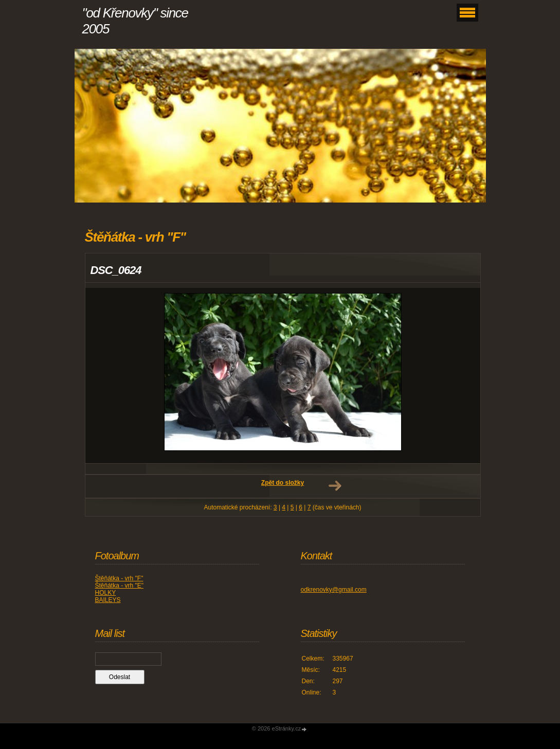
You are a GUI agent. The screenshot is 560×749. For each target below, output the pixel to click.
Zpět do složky (283, 483)
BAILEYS (108, 600)
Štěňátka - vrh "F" (119, 578)
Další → (335, 486)
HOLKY (106, 593)
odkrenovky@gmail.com (334, 590)
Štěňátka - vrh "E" (120, 586)
